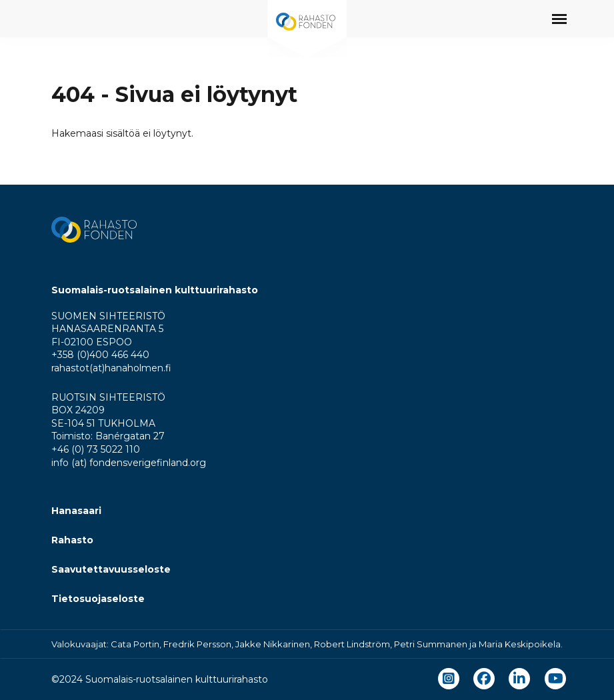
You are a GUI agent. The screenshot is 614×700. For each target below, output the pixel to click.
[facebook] (484, 679)
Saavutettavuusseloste (111, 569)
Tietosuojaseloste (98, 599)
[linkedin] (519, 679)
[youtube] (556, 679)
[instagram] (449, 679)
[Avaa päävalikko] (559, 19)
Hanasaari (76, 511)
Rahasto (72, 540)
